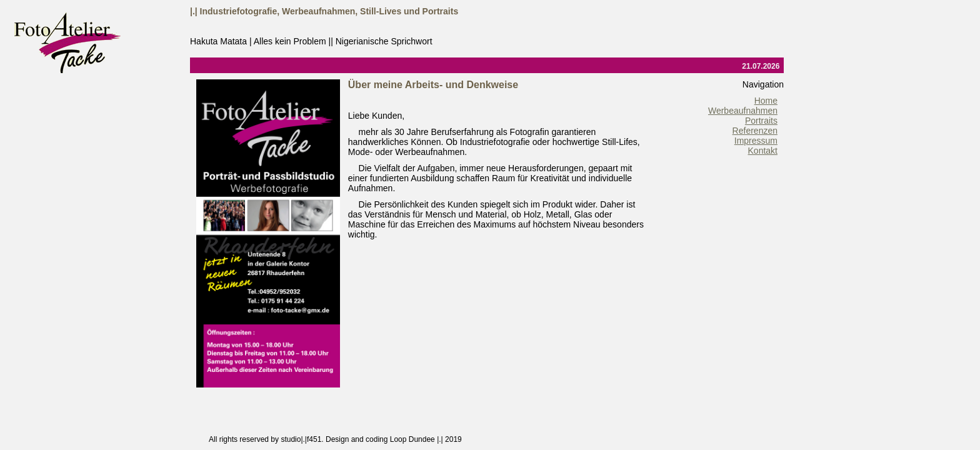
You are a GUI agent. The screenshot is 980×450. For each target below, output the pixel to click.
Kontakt (763, 151)
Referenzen (755, 131)
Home (766, 101)
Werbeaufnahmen (743, 111)
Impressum (756, 141)
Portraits (761, 121)
